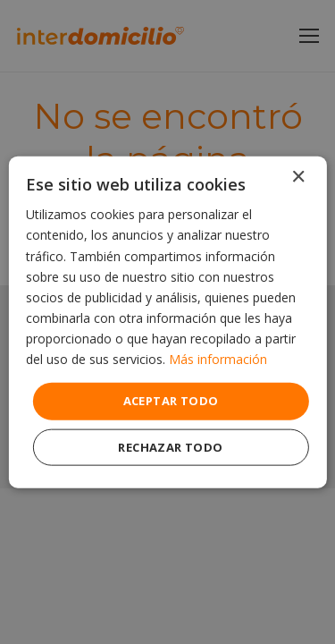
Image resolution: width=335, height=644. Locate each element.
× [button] (298, 178)
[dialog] (167, 322)
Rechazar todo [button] (170, 446)
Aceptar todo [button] (171, 401)
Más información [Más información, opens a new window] (218, 359)
